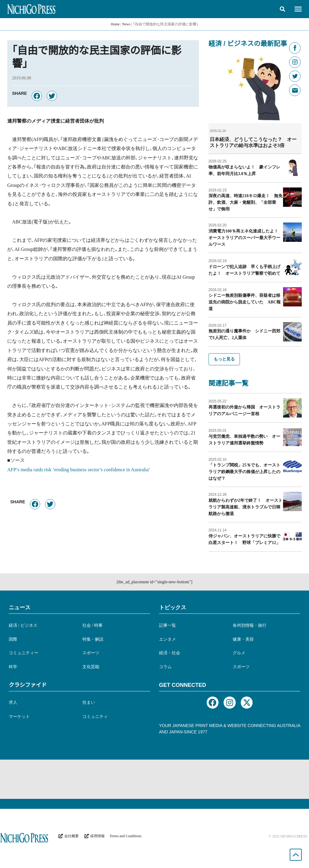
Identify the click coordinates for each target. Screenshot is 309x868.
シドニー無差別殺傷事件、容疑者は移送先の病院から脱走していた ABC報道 (245, 302)
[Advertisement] (154, 779)
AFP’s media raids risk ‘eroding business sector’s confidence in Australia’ (79, 470)
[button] (282, 9)
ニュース (20, 607)
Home (115, 24)
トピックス (173, 607)
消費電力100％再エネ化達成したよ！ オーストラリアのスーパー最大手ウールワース (245, 237)
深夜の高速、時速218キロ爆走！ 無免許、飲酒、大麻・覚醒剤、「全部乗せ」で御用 (245, 202)
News (126, 24)
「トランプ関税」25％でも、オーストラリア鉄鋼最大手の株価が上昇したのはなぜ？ (244, 471)
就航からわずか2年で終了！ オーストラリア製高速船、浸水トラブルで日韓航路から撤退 (245, 507)
